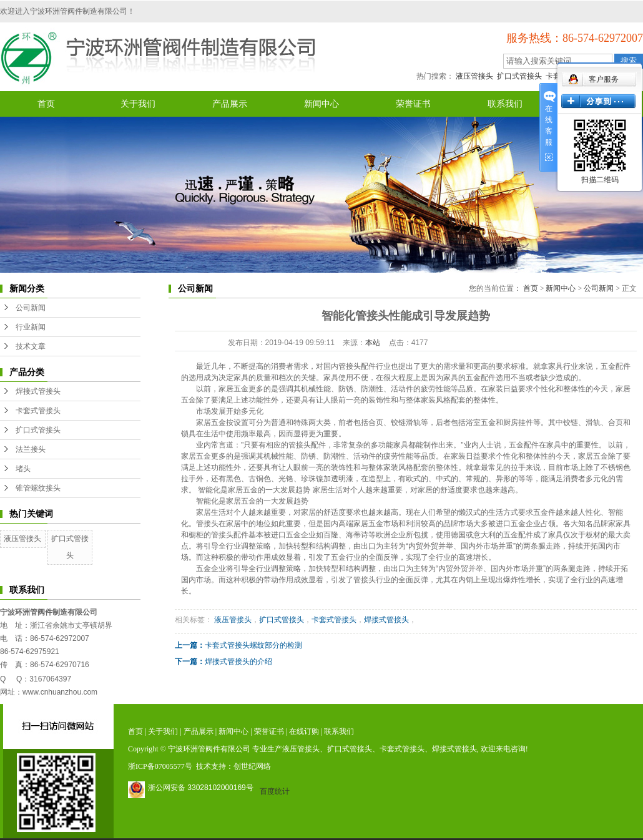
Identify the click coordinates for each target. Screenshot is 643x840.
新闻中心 (321, 104)
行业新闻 (31, 327)
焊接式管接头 (38, 391)
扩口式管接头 (519, 76)
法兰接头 (31, 449)
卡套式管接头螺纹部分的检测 (253, 645)
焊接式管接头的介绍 (238, 662)
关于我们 (138, 104)
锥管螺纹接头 (38, 488)
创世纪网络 (252, 766)
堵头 (23, 469)
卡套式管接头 (38, 411)
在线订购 (304, 731)
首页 (46, 104)
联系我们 (505, 104)
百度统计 (275, 791)
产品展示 (230, 104)
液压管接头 (474, 76)
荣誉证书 (413, 104)
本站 (373, 343)
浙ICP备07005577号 (160, 766)
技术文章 (31, 346)
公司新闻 (31, 308)
